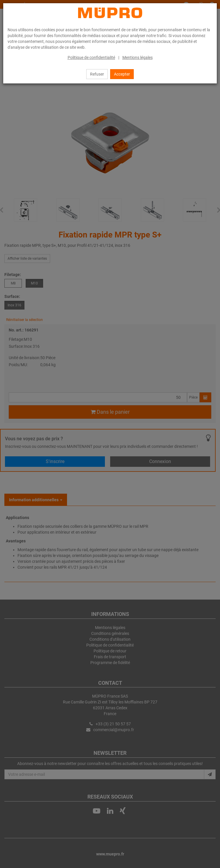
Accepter (122, 74)
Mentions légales (138, 57)
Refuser (97, 74)
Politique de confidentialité (91, 57)
